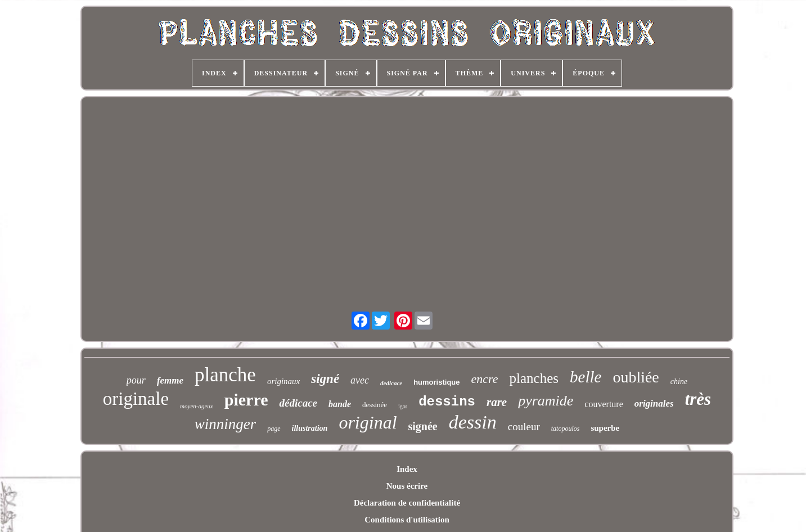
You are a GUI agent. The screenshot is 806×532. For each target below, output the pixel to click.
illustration (310, 428)
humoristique (436, 382)
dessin (473, 422)
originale (136, 399)
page (274, 429)
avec (360, 380)
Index (407, 469)
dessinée (375, 405)
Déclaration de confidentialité (407, 503)
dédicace (298, 403)
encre (485, 379)
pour (136, 380)
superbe (605, 428)
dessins (447, 402)
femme (170, 380)
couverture (604, 404)
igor (403, 406)
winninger (226, 424)
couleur (524, 427)
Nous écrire (407, 486)
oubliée (636, 377)
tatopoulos (566, 429)
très (698, 399)
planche (225, 375)
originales (654, 403)
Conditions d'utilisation (407, 520)
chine (679, 382)
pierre (246, 400)
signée (423, 426)
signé (325, 379)
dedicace (391, 383)
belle (586, 377)
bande (340, 404)
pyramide (546, 401)
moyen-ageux (197, 406)
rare (497, 402)
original (368, 422)
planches (534, 378)
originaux (283, 381)
